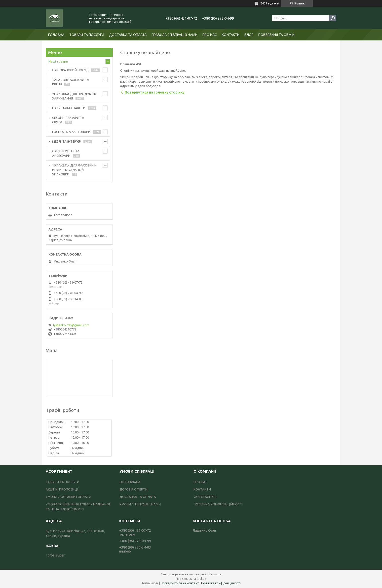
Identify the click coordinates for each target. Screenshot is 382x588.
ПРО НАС (210, 35)
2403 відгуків (269, 3)
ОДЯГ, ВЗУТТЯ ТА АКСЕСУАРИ (66, 153)
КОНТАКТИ (231, 35)
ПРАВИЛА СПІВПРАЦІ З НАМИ (174, 35)
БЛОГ (249, 35)
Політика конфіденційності (221, 583)
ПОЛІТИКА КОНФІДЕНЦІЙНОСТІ (218, 504)
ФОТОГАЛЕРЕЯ (205, 497)
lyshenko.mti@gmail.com (71, 325)
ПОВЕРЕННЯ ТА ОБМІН (276, 35)
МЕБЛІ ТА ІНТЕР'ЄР (67, 141)
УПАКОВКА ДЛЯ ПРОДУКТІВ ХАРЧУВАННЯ (74, 96)
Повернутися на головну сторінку (155, 92)
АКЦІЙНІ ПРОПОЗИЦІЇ (62, 489)
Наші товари (58, 61)
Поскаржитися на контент (180, 583)
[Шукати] (333, 18)
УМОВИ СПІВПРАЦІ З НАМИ (140, 504)
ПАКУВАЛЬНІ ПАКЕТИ (69, 108)
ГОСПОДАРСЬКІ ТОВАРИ (71, 132)
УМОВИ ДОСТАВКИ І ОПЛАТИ (68, 497)
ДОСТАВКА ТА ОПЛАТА (128, 35)
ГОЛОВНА (56, 35)
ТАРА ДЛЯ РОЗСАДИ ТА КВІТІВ (71, 82)
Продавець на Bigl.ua (191, 579)
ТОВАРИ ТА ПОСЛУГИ (87, 35)
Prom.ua (215, 574)
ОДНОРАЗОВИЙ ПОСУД (70, 70)
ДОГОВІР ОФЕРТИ (134, 489)
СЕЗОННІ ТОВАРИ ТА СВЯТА (68, 120)
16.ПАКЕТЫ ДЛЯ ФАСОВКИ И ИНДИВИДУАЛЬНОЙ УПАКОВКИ (74, 170)
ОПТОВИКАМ (130, 482)
